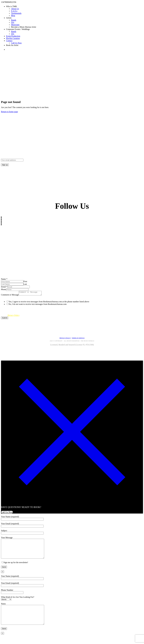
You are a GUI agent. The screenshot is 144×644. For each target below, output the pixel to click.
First (25, 281)
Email (4, 287)
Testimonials (16, 13)
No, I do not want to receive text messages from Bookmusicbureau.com (38, 305)
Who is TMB (11, 6)
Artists (9, 18)
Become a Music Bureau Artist (24, 27)
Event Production (13, 36)
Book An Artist (12, 45)
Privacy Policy (14, 316)
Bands (14, 20)
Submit (5, 319)
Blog (13, 16)
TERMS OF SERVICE (78, 339)
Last (25, 284)
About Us (15, 9)
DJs (13, 22)
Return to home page (9, 112)
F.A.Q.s (14, 11)
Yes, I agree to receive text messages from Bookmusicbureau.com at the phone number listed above (49, 302)
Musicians (15, 25)
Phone (4, 289)
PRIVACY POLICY (65, 339)
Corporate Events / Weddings (18, 29)
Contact (9, 41)
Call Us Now (16, 43)
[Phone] (17, 290)
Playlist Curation (13, 38)
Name (4, 279)
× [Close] (3, 576)
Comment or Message (10, 295)
